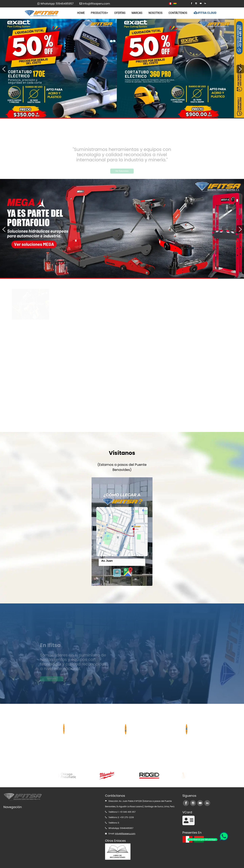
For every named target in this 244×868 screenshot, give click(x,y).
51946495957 (127, 828)
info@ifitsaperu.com (125, 834)
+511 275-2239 (127, 817)
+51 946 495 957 (127, 812)
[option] (122, 69)
